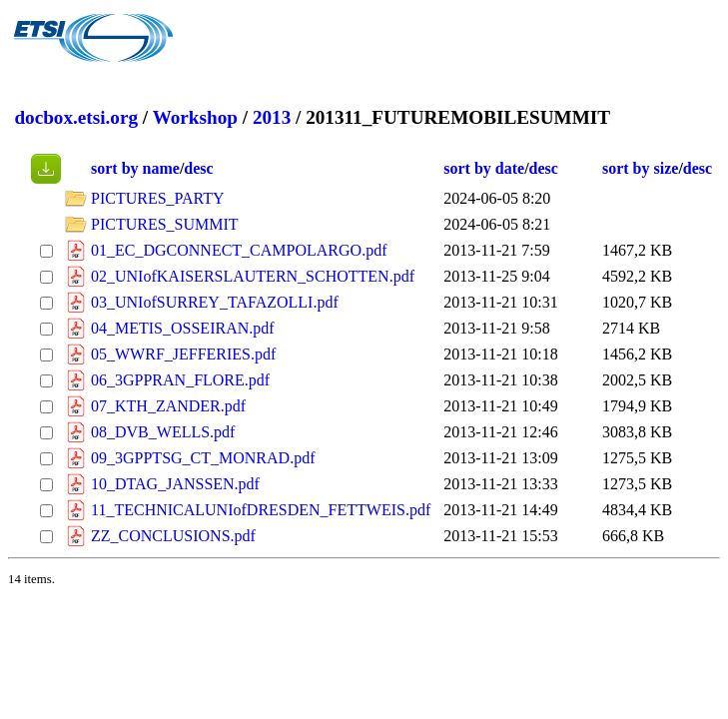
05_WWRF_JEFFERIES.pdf (183, 354)
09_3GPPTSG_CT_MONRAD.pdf (203, 458)
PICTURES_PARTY (158, 198)
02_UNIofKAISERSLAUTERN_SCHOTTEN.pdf (253, 276)
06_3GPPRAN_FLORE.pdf (180, 380)
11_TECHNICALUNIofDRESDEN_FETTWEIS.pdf (261, 510)
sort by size (640, 168)
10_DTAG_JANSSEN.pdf (175, 484)
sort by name (135, 168)
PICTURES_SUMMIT (165, 224)
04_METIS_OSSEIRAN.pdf (183, 328)
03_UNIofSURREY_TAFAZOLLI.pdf (215, 302)
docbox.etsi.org (76, 117)
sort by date (484, 168)
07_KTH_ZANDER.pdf (168, 406)
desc (198, 168)
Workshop (195, 117)
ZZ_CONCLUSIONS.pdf (173, 536)
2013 (272, 117)
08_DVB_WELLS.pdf (163, 432)
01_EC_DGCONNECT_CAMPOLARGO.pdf (239, 250)
